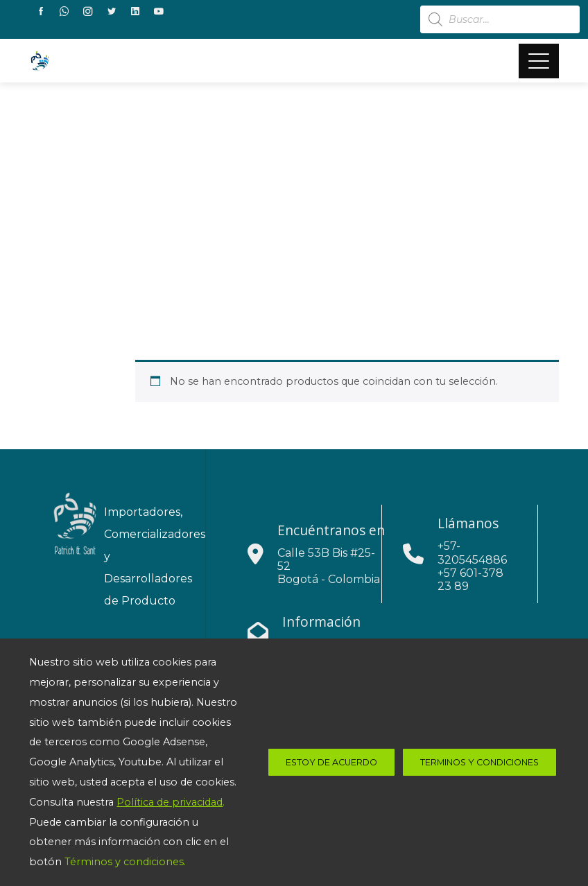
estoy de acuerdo (331, 762)
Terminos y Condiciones (479, 762)
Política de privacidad (170, 802)
